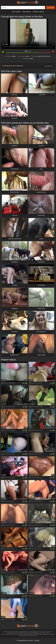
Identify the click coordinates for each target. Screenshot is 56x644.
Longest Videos (38, 12)
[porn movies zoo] (28, 2)
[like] (3, 52)
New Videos (27, 12)
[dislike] (53, 52)
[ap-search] (23, 8)
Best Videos (16, 12)
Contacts (37, 641)
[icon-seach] (43, 8)
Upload (50, 8)
